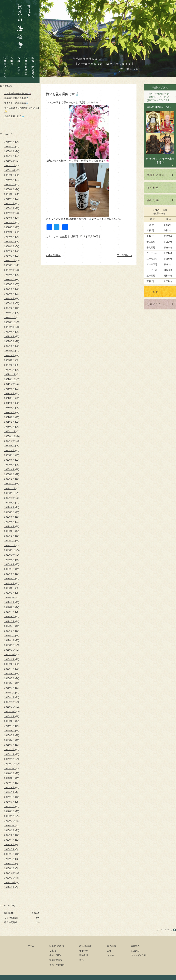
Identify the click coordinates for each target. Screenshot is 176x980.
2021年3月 (9, 417)
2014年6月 (9, 787)
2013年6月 (9, 845)
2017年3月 (9, 631)
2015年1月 (9, 754)
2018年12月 (10, 546)
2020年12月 (10, 431)
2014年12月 (10, 759)
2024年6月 (9, 232)
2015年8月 (9, 721)
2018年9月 (9, 560)
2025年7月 (9, 185)
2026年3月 (9, 147)
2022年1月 (9, 370)
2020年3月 (9, 474)
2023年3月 (9, 303)
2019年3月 (9, 531)
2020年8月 (9, 451)
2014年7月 (9, 783)
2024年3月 (9, 246)
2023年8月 (9, 280)
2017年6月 (9, 617)
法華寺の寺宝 (26, 65)
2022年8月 (9, 336)
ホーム (31, 946)
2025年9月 (9, 175)
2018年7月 (9, 569)
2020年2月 (9, 479)
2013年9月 (9, 830)
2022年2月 (9, 365)
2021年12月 (10, 374)
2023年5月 (9, 294)
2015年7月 (9, 726)
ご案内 (12, 58)
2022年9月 (9, 332)
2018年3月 (9, 588)
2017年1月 (9, 640)
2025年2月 (9, 208)
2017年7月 (9, 612)
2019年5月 (9, 522)
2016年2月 (9, 693)
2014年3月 (9, 802)
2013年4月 (9, 854)
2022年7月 (9, 341)
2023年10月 (10, 270)
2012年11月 (10, 878)
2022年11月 (10, 322)
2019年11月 (10, 493)
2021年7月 (9, 398)
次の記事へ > (125, 255)
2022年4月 (9, 356)
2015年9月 (9, 716)
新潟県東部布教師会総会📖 (18, 94)
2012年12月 (10, 873)
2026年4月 (9, 142)
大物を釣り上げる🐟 (14, 116)
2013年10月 (10, 826)
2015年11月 (10, 707)
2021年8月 (9, 393)
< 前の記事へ (53, 255)
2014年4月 (9, 797)
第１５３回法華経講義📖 (16, 103)
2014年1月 (9, 811)
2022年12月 (10, 318)
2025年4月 (9, 199)
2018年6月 (9, 574)
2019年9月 (9, 503)
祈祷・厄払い (19, 63)
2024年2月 (9, 251)
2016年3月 (9, 688)
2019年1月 (9, 541)
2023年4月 (9, 298)
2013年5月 (9, 849)
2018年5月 (9, 579)
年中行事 (84, 951)
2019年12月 (10, 488)
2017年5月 (9, 621)
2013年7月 (9, 840)
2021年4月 (9, 413)
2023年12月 (10, 261)
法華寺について (5, 65)
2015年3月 (9, 745)
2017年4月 (9, 626)
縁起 (82, 960)
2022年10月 (10, 327)
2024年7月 (9, 227)
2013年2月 (9, 864)
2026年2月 (9, 151)
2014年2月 (9, 807)
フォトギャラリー (140, 955)
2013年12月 (10, 816)
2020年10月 (10, 441)
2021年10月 (10, 384)
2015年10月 (10, 712)
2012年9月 (9, 887)
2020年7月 (9, 455)
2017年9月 (9, 602)
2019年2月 (9, 536)
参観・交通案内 (33, 65)
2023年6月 (9, 289)
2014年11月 (10, 764)
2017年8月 (9, 607)
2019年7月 (9, 512)
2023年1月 (9, 313)
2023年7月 (9, 284)
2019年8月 (9, 507)
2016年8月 (9, 664)
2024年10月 (10, 213)
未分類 (64, 236)
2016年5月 (9, 678)
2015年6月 (9, 731)
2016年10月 (10, 655)
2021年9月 (9, 389)
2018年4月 (9, 583)
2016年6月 (9, 674)
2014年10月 (10, 769)
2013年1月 (9, 868)
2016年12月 (10, 645)
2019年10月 (10, 498)
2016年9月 (9, 659)
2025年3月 (9, 203)
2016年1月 (9, 697)
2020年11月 (10, 436)
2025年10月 (10, 170)
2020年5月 (9, 465)
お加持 (110, 955)
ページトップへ (163, 930)
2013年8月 (9, 835)
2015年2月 (9, 750)
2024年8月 (9, 223)
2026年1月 (9, 156)
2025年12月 (10, 161)
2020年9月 (9, 446)
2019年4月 (9, 526)
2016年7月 (9, 669)
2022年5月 (9, 351)
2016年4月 (9, 683)
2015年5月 (9, 735)
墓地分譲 (84, 955)
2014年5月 (9, 792)
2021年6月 (9, 403)
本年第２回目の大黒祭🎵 (16, 98)
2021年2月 (9, 422)
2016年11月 (10, 650)
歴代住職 (112, 946)
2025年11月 (10, 166)
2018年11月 (10, 550)
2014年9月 (9, 773)
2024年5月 (9, 237)
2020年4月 (9, 469)
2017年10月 (10, 598)
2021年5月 (9, 408)
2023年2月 (9, 308)
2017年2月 (9, 636)
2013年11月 (10, 821)
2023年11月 (10, 265)
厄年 (109, 951)
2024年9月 (9, 218)
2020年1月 (9, 484)
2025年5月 (9, 194)
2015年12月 (10, 702)
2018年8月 (9, 564)
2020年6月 (9, 460)
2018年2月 (9, 593)
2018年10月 (10, 555)
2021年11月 (10, 379)
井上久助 (135, 951)
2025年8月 (9, 180)
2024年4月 (9, 242)
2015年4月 (9, 740)
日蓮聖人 (135, 946)
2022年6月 (9, 346)
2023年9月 (9, 275)
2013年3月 (9, 859)
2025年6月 (9, 189)
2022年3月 (9, 360)
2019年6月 (9, 517)
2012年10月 (10, 882)
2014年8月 (9, 778)
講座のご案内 (86, 946)
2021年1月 (9, 427)
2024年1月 (9, 256)
